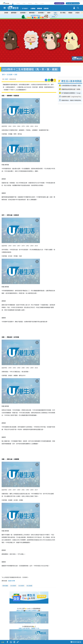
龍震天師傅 (12, 576)
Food (24, 3)
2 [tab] (39, 17)
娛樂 (49, 13)
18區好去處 (79, 13)
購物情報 (32, 13)
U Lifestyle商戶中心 (59, 3)
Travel (18, 3)
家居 (16, 70)
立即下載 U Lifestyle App (73, 3)
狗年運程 (6, 581)
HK (13, 3)
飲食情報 (41, 13)
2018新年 (22, 581)
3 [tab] (41, 17)
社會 (55, 13)
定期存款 (46, 9)
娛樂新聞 (39, 9)
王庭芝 (6, 74)
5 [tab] (44, 17)
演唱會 (6, 13)
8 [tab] (43, 19)
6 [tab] (46, 17)
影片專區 (63, 13)
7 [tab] (41, 19)
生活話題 (10, 70)
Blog (36, 3)
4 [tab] (43, 17)
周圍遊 (70, 13)
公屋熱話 (33, 9)
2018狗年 (14, 581)
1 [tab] (38, 17)
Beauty (30, 3)
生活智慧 (30, 581)
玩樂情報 (23, 13)
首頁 (3, 70)
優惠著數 (14, 13)
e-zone (42, 3)
